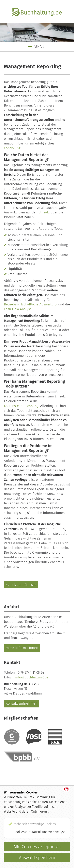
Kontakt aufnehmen (22, 703)
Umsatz (44, 212)
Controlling (12, 148)
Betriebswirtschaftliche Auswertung (31, 304)
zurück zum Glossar (21, 585)
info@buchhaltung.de (32, 677)
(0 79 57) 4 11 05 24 (30, 673)
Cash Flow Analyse (18, 309)
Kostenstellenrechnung (21, 406)
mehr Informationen (22, 648)
